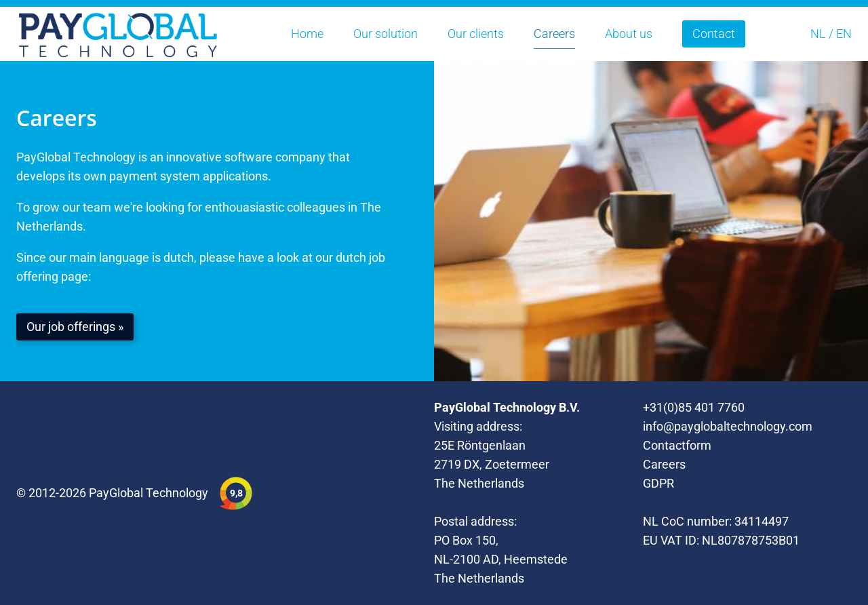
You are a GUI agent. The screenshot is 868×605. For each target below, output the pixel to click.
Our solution (386, 34)
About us (629, 34)
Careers (554, 34)
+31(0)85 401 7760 (694, 407)
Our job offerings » (75, 327)
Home (307, 34)
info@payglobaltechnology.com (728, 426)
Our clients (476, 34)
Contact (714, 34)
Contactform (677, 445)
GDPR (658, 483)
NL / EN (831, 34)
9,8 (236, 493)
